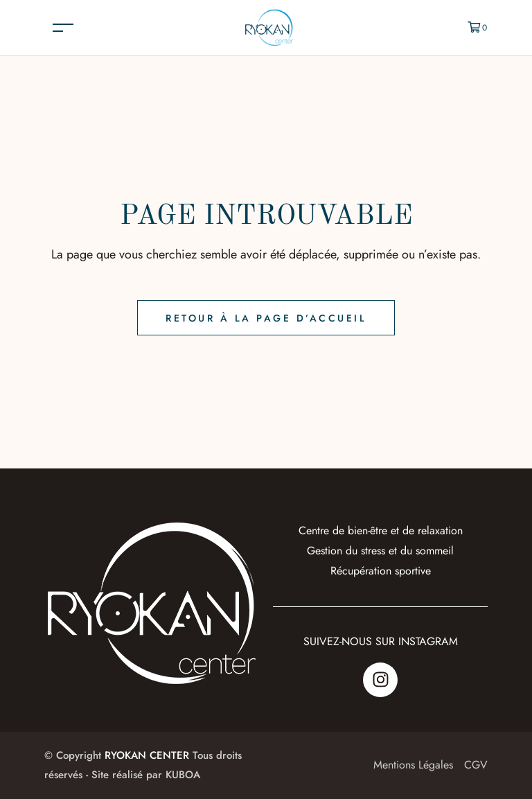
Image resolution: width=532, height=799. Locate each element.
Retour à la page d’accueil (266, 318)
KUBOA (183, 775)
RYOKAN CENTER (147, 755)
